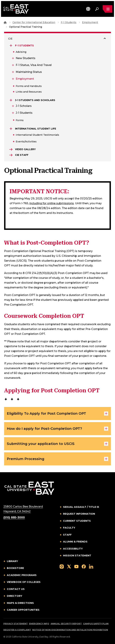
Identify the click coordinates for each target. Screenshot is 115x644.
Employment (90, 22)
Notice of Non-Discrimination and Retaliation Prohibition (70, 630)
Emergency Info (39, 624)
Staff (67, 535)
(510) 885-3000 (14, 517)
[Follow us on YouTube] (76, 566)
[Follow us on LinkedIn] (91, 566)
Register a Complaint (17, 630)
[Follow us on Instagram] (62, 566)
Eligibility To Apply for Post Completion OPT (57, 413)
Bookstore (15, 568)
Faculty (69, 528)
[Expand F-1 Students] (11, 46)
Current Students (77, 521)
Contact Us (16, 589)
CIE (10, 39)
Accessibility (73, 549)
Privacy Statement (16, 624)
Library (12, 561)
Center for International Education (34, 22)
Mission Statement (77, 556)
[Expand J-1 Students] (13, 113)
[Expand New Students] (13, 58)
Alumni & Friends (75, 542)
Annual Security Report (66, 624)
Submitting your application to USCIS (57, 444)
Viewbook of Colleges (24, 582)
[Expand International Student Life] (11, 129)
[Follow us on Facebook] (84, 566)
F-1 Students (69, 22)
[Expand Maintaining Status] (13, 72)
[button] (88, 9)
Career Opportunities (23, 610)
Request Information (79, 514)
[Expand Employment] (13, 79)
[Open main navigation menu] (107, 9)
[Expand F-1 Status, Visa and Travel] (13, 65)
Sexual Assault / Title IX (81, 507)
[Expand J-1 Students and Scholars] (11, 100)
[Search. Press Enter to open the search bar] (97, 9)
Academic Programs (22, 575)
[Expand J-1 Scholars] (13, 106)
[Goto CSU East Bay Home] (5, 22)
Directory (15, 596)
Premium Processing (57, 459)
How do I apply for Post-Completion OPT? (57, 429)
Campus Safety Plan (96, 624)
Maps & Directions (20, 603)
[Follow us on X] (69, 566)
